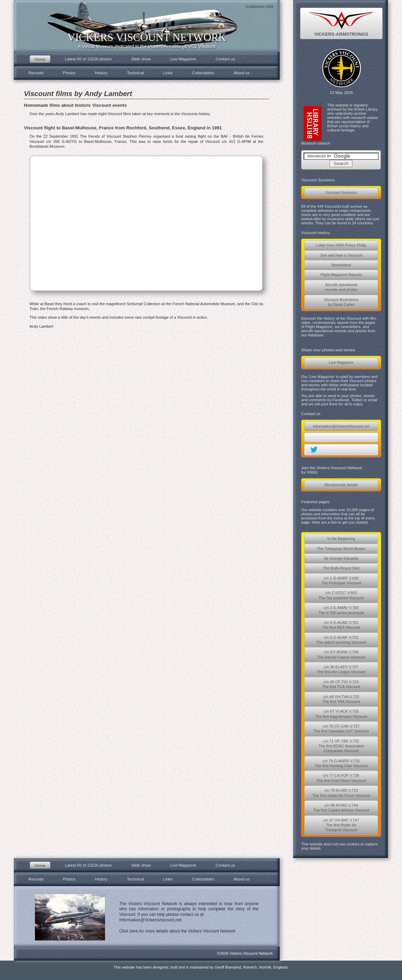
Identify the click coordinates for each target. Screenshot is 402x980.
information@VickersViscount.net (341, 426)
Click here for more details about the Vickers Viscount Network (177, 931)
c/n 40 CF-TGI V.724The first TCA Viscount (341, 684)
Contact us (225, 59)
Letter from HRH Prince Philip (341, 245)
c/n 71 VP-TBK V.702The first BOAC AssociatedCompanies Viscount (341, 746)
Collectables (203, 73)
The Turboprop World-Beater (341, 549)
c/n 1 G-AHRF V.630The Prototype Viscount (341, 581)
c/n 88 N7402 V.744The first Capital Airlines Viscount (341, 808)
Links (168, 73)
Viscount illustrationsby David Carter (341, 302)
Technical (135, 73)
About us (242, 73)
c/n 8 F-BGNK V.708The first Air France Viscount (341, 654)
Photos (69, 73)
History (101, 73)
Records (36, 73)
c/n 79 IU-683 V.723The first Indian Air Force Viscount (341, 793)
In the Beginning (341, 539)
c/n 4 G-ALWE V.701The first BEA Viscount (341, 625)
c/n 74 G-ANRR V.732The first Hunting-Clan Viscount (341, 763)
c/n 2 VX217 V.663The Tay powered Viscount (341, 595)
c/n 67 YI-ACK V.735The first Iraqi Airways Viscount (341, 714)
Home (40, 59)
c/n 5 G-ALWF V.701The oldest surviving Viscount (341, 640)
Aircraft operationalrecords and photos (341, 287)
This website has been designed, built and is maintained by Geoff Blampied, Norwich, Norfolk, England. (201, 967)
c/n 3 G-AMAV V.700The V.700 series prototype (341, 610)
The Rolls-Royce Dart (341, 568)
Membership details (341, 485)
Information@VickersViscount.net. (151, 920)
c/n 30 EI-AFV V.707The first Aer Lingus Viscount (341, 669)
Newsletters (341, 265)
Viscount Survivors (341, 192)
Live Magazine (341, 362)
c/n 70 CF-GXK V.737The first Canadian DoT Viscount (341, 729)
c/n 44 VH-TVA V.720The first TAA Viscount (341, 699)
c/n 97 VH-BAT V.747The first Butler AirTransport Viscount (341, 825)
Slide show (141, 59)
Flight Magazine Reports (341, 275)
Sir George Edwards (341, 558)
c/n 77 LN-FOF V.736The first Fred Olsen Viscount (341, 778)
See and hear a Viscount (341, 255)
